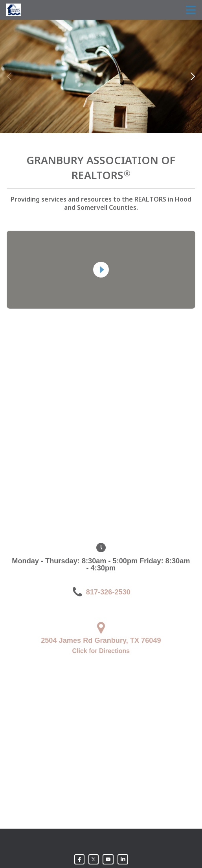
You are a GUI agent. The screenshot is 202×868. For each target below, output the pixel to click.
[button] (193, 76)
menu (191, 10)
